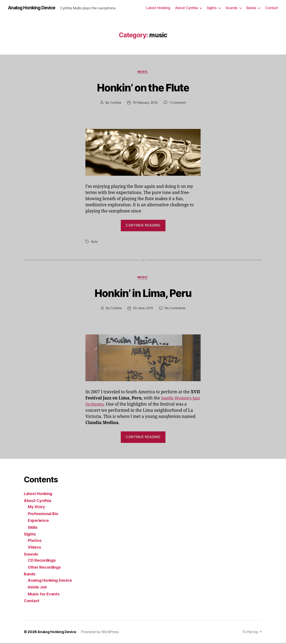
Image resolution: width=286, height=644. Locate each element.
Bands (251, 8)
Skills (33, 528)
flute (94, 242)
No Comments (175, 309)
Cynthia (115, 103)
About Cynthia (186, 8)
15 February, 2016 (145, 103)
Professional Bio (44, 515)
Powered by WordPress (101, 633)
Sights (212, 8)
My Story (37, 508)
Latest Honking (158, 8)
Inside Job (38, 588)
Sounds (232, 8)
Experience (39, 522)
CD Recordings (43, 561)
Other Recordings (45, 568)
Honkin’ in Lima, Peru (143, 293)
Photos (35, 541)
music (143, 72)
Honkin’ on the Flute (143, 88)
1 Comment (178, 103)
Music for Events (44, 595)
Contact (272, 8)
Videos (35, 548)
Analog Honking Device (33, 8)
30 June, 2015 (143, 309)
